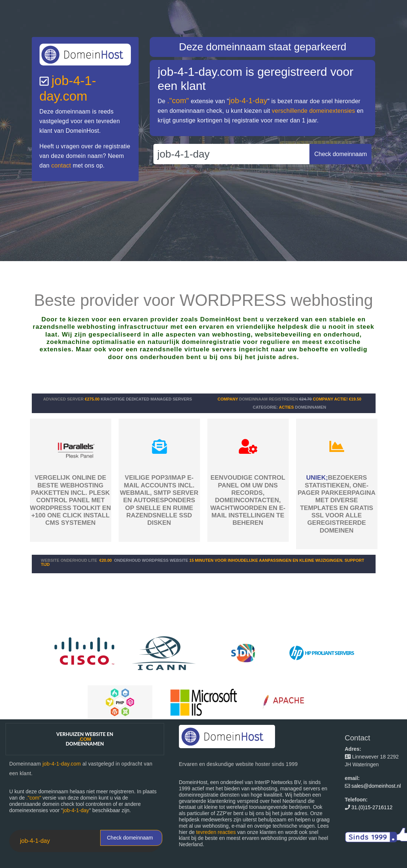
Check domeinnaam (130, 838)
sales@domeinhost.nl (376, 786)
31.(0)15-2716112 (372, 807)
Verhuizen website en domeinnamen (85, 739)
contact (61, 166)
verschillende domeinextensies (313, 111)
